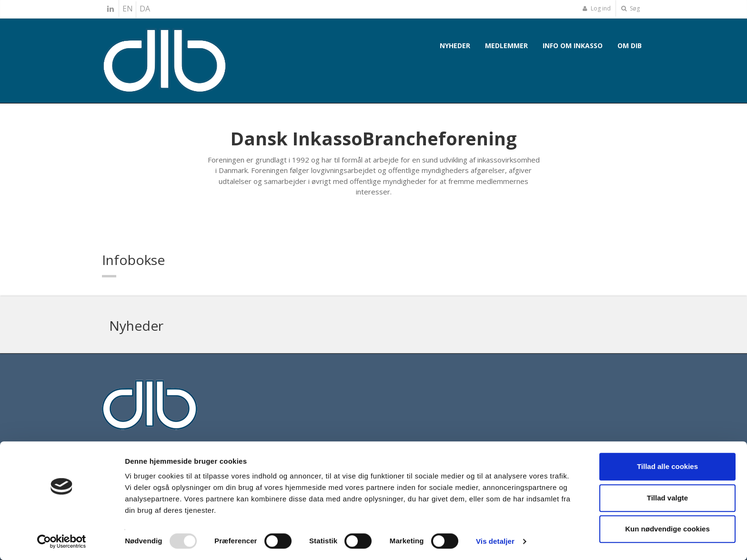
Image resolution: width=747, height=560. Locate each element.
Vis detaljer (495, 541)
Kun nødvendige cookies (667, 529)
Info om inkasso (573, 46)
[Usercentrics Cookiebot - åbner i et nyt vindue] (62, 541)
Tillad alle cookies (667, 466)
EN (128, 9)
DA (145, 9)
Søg (631, 8)
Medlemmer (506, 46)
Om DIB (630, 46)
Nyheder (455, 46)
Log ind (596, 8)
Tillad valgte (667, 498)
